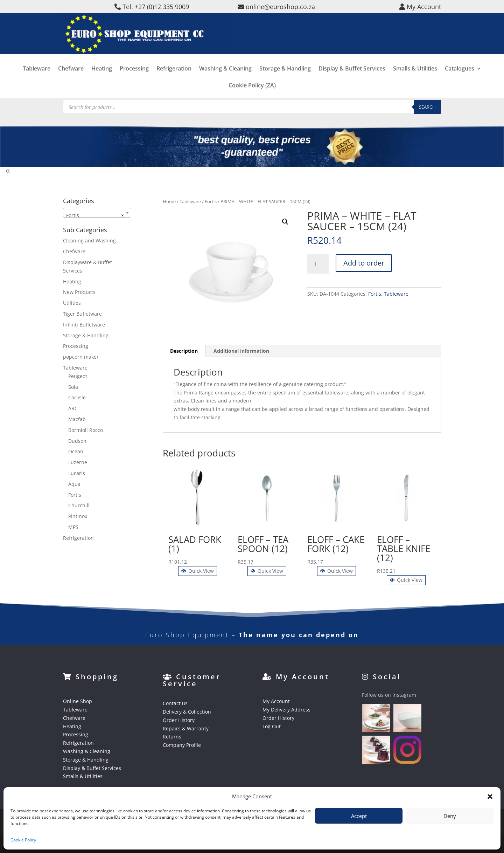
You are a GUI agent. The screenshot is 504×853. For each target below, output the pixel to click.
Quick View (198, 571)
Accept (359, 816)
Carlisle (77, 397)
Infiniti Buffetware (84, 325)
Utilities (72, 303)
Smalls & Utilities (415, 80)
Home (169, 201)
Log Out (272, 726)
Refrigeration (174, 80)
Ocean (76, 451)
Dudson (77, 441)
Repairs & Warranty (186, 728)
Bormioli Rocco (86, 430)
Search (427, 107)
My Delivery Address (286, 710)
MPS (73, 527)
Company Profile (182, 745)
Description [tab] (184, 351)
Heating (102, 80)
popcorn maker (81, 357)
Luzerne (78, 462)
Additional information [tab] (241, 351)
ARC (73, 408)
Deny (450, 816)
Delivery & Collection (187, 712)
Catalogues (460, 80)
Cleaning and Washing (89, 240)
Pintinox (78, 516)
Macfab (77, 419)
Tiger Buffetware (82, 314)
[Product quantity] (318, 264)
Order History (179, 720)
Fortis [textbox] (95, 215)
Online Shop (78, 701)
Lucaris (77, 473)
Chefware (71, 80)
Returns (172, 737)
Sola (73, 387)
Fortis (211, 201)
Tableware (37, 80)
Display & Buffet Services (352, 80)
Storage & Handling (285, 80)
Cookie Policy (23, 840)
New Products (79, 292)
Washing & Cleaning (225, 80)
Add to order (364, 263)
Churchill (79, 505)
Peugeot (78, 376)
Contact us (175, 703)
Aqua (74, 484)
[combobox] (97, 213)
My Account (276, 701)
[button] (490, 797)
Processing (134, 80)
